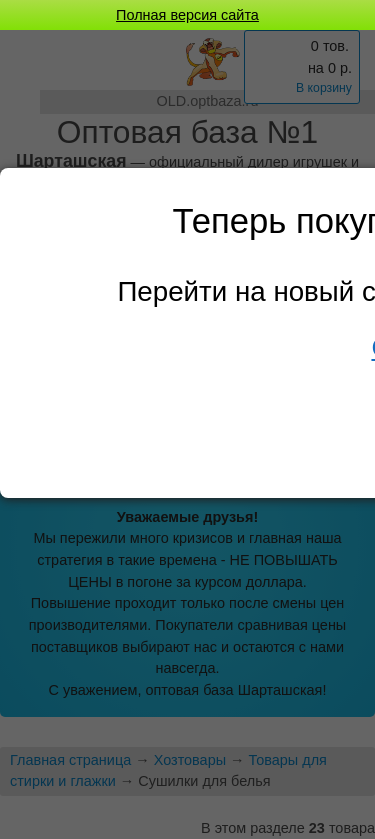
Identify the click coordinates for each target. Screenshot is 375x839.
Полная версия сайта (187, 15)
